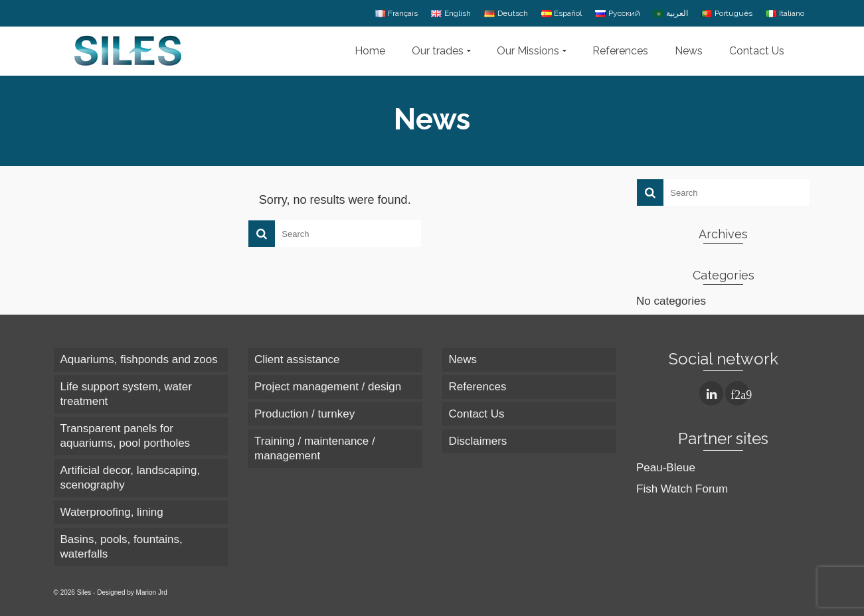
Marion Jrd (152, 592)
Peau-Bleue (666, 468)
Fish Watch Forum (682, 489)
